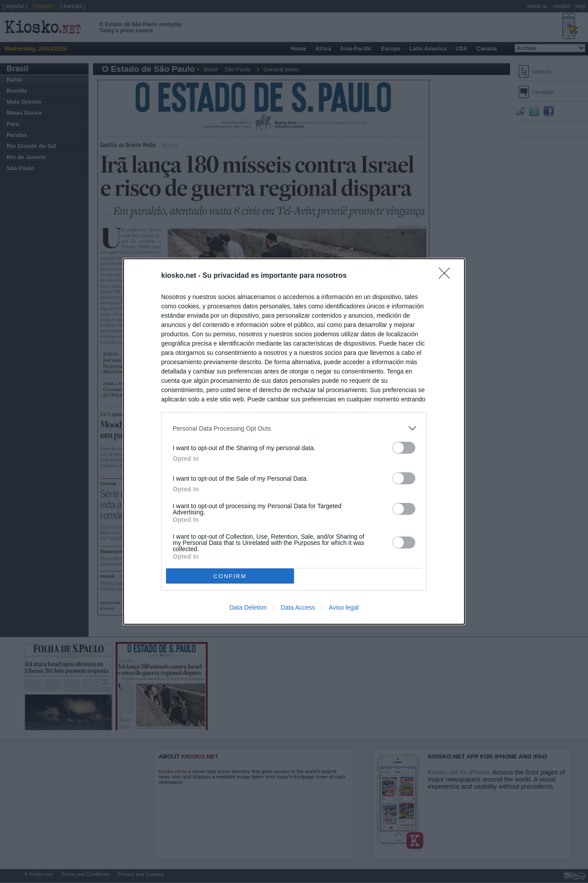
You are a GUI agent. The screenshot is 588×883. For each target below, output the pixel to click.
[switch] (404, 448)
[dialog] (294, 441)
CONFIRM (230, 576)
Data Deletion (248, 607)
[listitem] (294, 428)
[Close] (447, 276)
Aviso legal (344, 607)
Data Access (298, 607)
